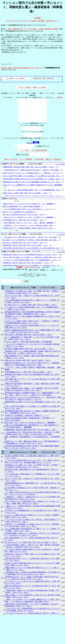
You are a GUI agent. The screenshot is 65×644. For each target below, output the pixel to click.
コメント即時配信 (26, 164)
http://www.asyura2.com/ (32, 272)
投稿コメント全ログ (11, 164)
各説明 (60, 97)
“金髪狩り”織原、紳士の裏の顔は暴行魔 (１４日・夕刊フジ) (22, 68)
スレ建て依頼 (39, 164)
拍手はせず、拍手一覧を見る (44, 78)
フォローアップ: (6, 64)
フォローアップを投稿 (28, 21)
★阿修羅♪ (38, 18)
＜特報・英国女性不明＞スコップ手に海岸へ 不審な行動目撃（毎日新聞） (33, 29)
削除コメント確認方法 (53, 164)
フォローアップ (12, 21)
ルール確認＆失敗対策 (40, 155)
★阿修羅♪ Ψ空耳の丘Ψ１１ (48, 21)
